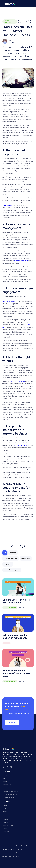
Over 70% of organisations (22, 445)
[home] (9, 4)
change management (21, 261)
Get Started (12, 722)
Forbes (5, 198)
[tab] (5, 553)
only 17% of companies (17, 381)
